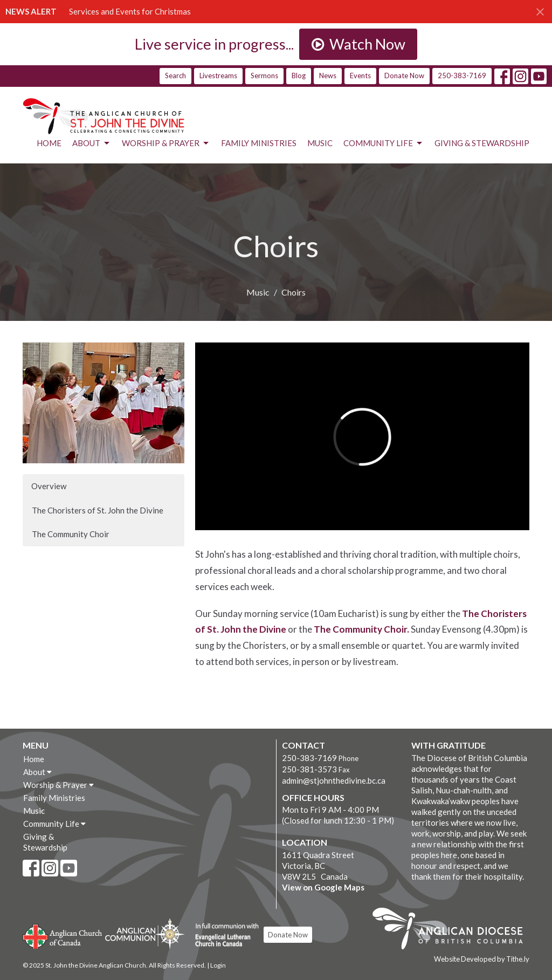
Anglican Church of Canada (63, 935)
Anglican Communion (145, 933)
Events (360, 76)
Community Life (384, 143)
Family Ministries (259, 143)
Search (175, 76)
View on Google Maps (323, 887)
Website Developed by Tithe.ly (482, 959)
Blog (299, 76)
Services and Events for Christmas (130, 11)
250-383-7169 (462, 76)
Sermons (264, 76)
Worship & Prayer (166, 143)
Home (49, 143)
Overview (49, 486)
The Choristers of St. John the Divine (98, 510)
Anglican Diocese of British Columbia (453, 930)
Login (218, 965)
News (328, 76)
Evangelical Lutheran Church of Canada (223, 935)
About (92, 143)
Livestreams (218, 76)
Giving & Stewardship (482, 143)
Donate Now (404, 76)
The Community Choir (71, 534)
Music (320, 143)
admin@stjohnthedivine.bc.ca (334, 780)
